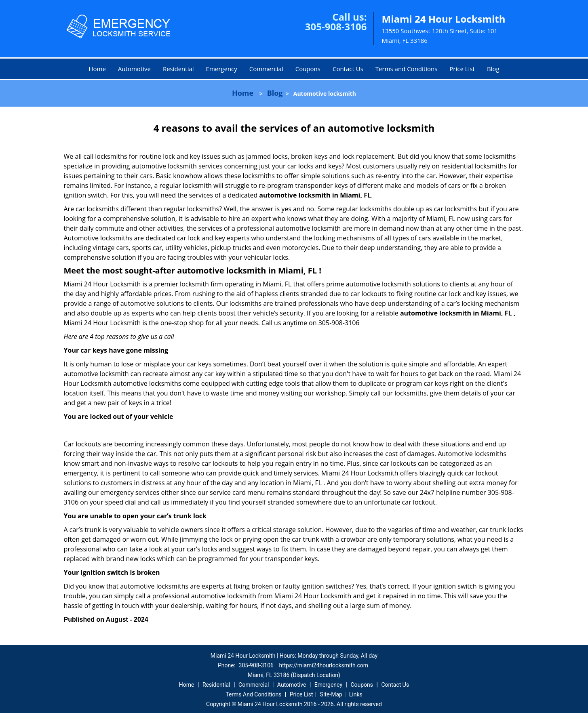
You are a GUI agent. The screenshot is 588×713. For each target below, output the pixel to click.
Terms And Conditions (253, 694)
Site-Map (331, 694)
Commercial (266, 69)
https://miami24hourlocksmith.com (324, 665)
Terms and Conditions (407, 69)
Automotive (134, 69)
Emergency (222, 69)
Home (97, 69)
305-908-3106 (336, 26)
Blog (493, 69)
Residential (178, 69)
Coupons (308, 69)
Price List (462, 69)
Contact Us (348, 69)
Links (356, 694)
